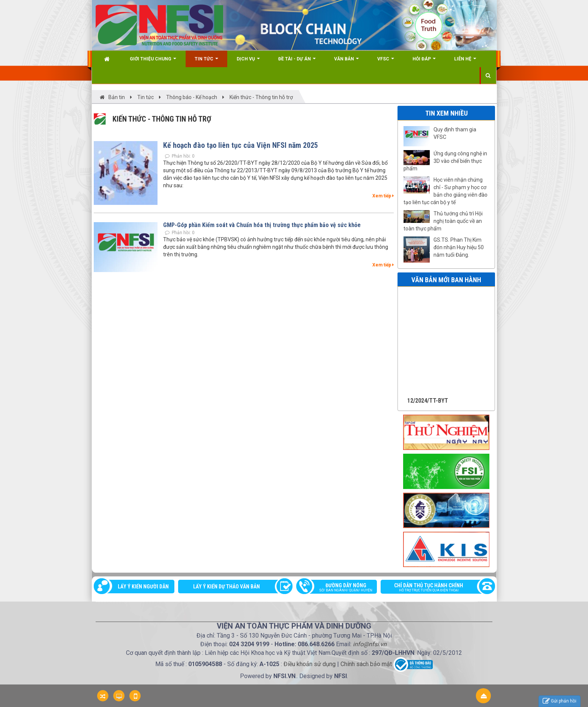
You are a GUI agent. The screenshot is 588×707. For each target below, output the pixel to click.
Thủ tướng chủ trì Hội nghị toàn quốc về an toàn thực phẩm (443, 221)
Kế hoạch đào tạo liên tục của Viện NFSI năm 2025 (241, 145)
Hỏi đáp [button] (424, 62)
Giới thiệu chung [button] (153, 62)
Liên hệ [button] (465, 62)
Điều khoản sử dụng (310, 664)
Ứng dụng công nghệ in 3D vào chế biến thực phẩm (445, 161)
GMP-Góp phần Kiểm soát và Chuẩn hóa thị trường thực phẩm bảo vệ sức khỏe (262, 225)
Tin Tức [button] (206, 62)
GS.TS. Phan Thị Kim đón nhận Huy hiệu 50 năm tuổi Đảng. (459, 247)
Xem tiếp (383, 196)
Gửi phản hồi (559, 701)
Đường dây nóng (340, 588)
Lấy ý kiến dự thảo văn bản (226, 587)
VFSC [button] (386, 62)
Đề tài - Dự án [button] (297, 62)
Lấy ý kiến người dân (143, 587)
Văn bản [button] (346, 62)
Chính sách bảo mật (366, 664)
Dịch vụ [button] (248, 62)
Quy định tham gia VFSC (455, 133)
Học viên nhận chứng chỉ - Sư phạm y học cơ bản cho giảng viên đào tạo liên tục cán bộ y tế (445, 191)
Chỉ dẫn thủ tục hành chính (434, 588)
